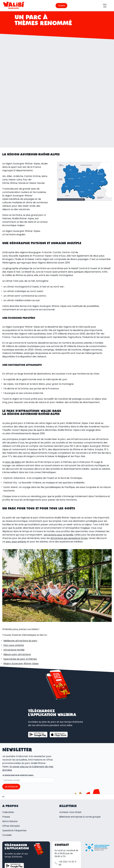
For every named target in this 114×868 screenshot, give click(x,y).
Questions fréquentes (14, 780)
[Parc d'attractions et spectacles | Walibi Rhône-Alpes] (3, 746)
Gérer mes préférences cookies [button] (24, 865)
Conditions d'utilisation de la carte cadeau (31, 862)
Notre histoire (10, 771)
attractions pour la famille (59, 484)
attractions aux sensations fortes (69, 487)
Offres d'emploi (11, 775)
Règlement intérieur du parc (60, 865)
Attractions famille (14, 599)
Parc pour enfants (14, 595)
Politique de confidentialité (73, 862)
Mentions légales (36, 858)
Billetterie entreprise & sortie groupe (80, 766)
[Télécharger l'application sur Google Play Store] (38, 684)
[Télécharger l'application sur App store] (59, 684)
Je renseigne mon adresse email (18, 725)
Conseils (7, 784)
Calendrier (8, 762)
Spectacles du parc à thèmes (20, 608)
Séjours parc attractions (17, 604)
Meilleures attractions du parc (20, 590)
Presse (6, 766)
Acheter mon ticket (70, 762)
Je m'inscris (11, 736)
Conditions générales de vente (66, 858)
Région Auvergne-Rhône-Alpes (21, 613)
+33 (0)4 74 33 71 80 (65, 813)
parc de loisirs (13, 411)
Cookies (97, 862)
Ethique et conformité (91, 865)
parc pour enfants (16, 491)
